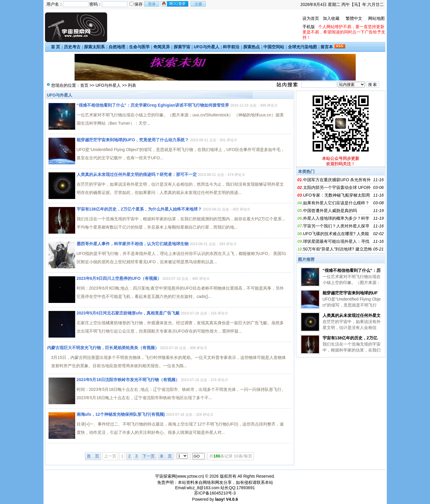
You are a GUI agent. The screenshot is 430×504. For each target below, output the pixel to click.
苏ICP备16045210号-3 (215, 493)
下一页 (149, 456)
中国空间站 (274, 47)
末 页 (166, 456)
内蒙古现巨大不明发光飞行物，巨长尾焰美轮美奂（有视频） (103, 348)
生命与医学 (139, 47)
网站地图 (376, 18)
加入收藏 (331, 18)
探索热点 (252, 47)
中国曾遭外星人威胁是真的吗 (330, 211)
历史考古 (72, 47)
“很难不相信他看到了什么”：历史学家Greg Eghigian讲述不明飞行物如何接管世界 (153, 105)
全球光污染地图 (302, 47)
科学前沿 (231, 47)
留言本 (327, 47)
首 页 (56, 47)
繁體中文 (354, 18)
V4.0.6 (232, 499)
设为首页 (311, 18)
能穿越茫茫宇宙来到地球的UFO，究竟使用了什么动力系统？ (133, 140)
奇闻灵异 (162, 47)
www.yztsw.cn (190, 476)
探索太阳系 (94, 47)
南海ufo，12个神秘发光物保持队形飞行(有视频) (121, 414)
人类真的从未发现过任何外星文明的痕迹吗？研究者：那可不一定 (137, 174)
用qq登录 (175, 4)
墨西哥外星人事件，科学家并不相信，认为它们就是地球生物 (133, 244)
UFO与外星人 (207, 47)
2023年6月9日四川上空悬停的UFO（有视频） (119, 278)
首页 (84, 85)
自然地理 (117, 47)
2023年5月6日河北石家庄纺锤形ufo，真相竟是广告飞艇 (128, 313)
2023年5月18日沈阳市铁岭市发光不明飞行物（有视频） (128, 380)
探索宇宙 (182, 47)
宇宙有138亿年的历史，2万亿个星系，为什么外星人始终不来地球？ (139, 209)
